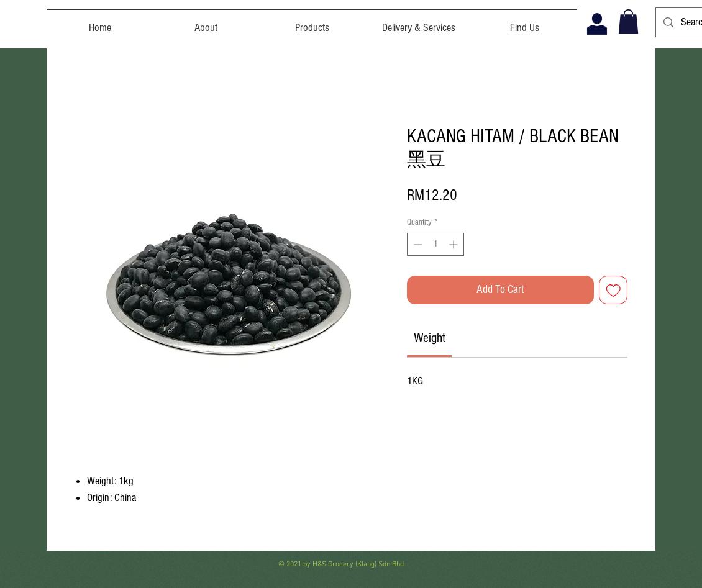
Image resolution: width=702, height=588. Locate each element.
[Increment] (454, 244)
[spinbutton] (435, 244)
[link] (430, 338)
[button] (628, 21)
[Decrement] (417, 244)
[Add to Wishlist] (613, 290)
